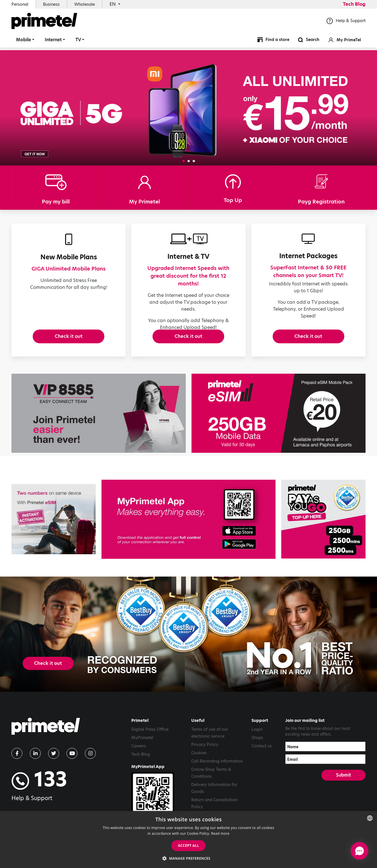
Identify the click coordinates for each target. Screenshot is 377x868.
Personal (20, 4)
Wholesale (85, 4)
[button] (183, 161)
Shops (257, 755)
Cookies (199, 770)
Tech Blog (354, 4)
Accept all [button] (189, 846)
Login (257, 746)
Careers (139, 763)
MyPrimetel (142, 755)
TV (78, 41)
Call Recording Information (217, 778)
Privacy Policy (205, 762)
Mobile (24, 41)
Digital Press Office (150, 746)
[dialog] (188, 839)
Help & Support (346, 23)
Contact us (262, 763)
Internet (53, 41)
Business (51, 4)
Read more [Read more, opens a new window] (220, 833)
